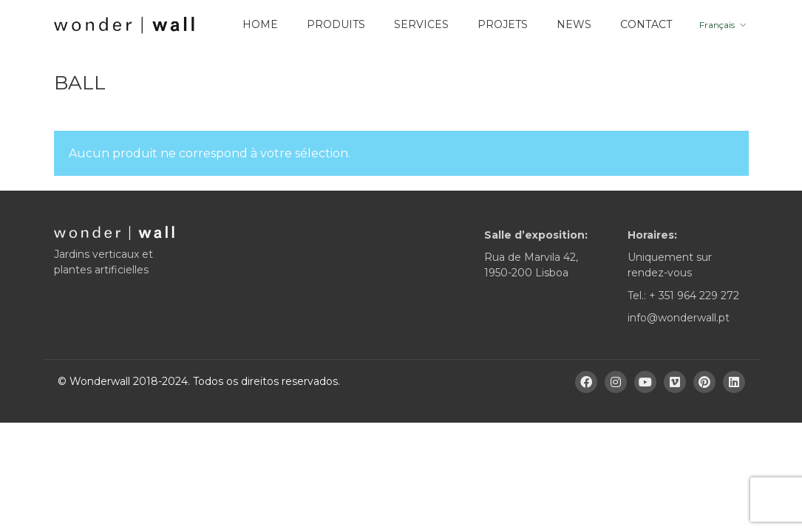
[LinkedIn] (734, 382)
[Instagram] (616, 382)
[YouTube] (645, 382)
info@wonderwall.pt (679, 318)
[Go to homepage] (124, 25)
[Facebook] (586, 382)
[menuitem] (721, 25)
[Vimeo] (675, 382)
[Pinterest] (704, 382)
